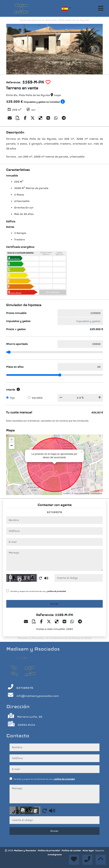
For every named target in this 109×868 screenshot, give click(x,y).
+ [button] (12, 440)
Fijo (12, 398)
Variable (37, 398)
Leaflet (67, 493)
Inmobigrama (54, 855)
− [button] (12, 446)
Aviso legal (88, 851)
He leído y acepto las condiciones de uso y (38, 591)
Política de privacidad (49, 851)
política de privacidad (57, 591)
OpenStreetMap (82, 493)
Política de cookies (71, 851)
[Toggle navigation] (101, 8)
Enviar (54, 604)
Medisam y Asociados (25, 851)
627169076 (55, 512)
